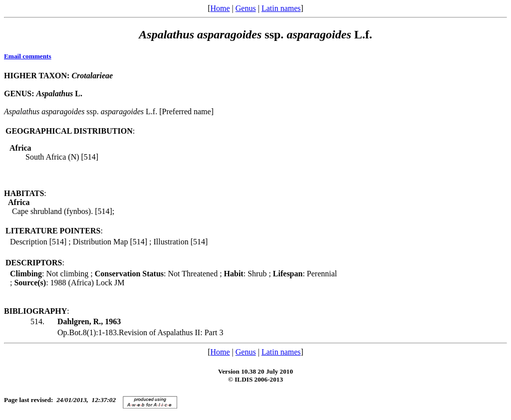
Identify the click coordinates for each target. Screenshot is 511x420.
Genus (246, 8)
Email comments (28, 56)
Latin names (281, 8)
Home (220, 8)
